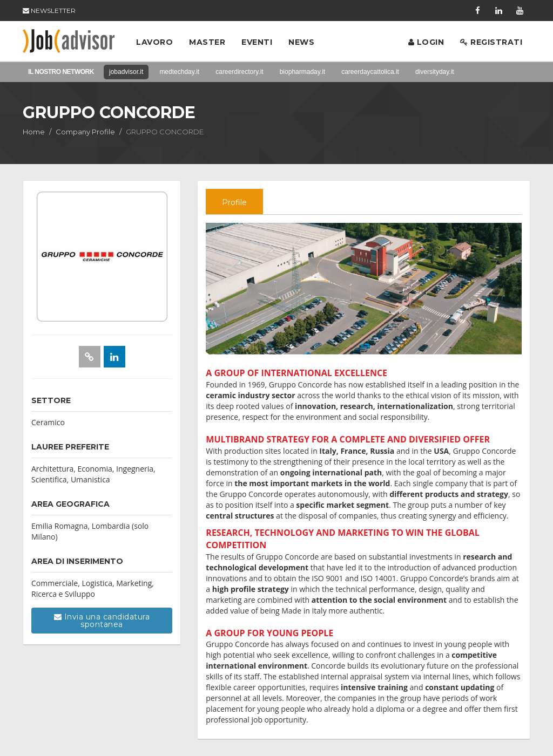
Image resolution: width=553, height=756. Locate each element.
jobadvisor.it (126, 72)
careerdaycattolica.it (370, 72)
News (301, 42)
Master (207, 42)
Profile (234, 202)
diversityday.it (435, 72)
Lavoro (154, 42)
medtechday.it (179, 72)
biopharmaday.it (303, 72)
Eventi (257, 42)
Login (426, 42)
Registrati (491, 42)
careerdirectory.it (239, 72)
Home (34, 132)
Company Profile (85, 132)
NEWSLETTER (49, 11)
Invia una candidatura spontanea (102, 621)
